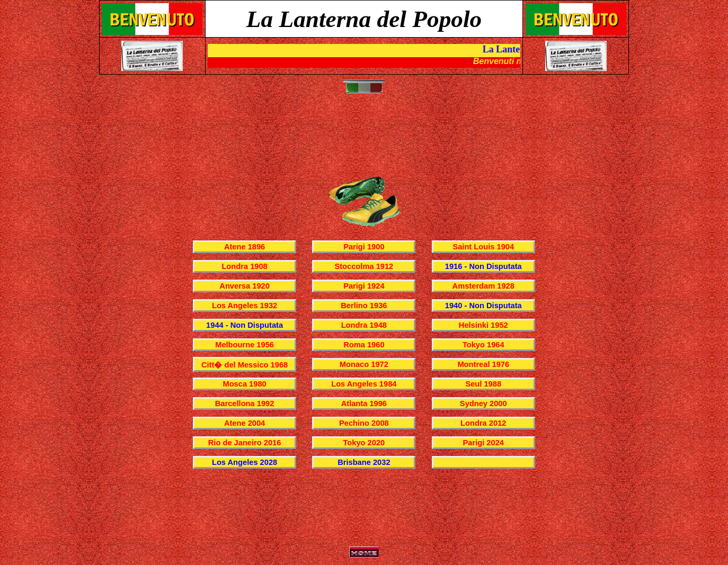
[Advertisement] (366, 141)
